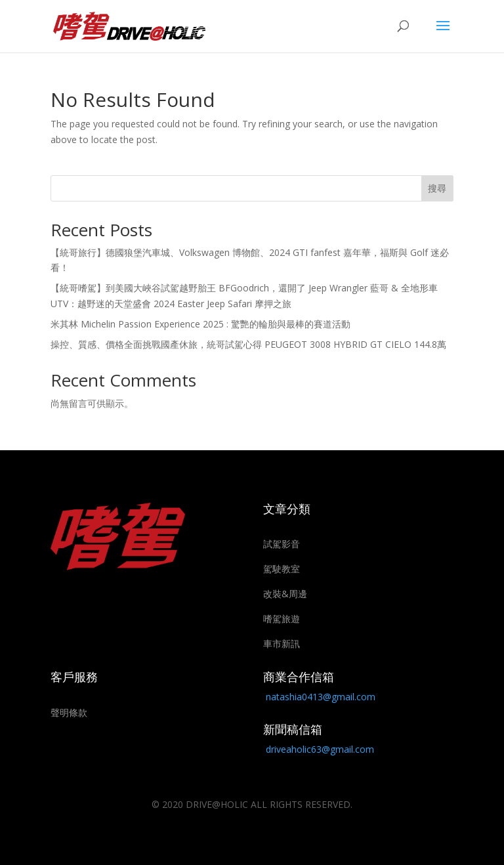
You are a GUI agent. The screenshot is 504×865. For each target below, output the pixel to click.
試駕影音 (282, 544)
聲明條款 (69, 712)
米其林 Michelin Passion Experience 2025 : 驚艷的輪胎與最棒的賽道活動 (200, 324)
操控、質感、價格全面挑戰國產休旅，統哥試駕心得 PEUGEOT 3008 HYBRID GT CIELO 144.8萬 (248, 344)
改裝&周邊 (285, 594)
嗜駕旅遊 (282, 619)
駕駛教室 (282, 569)
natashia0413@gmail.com (321, 697)
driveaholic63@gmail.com (320, 749)
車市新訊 (282, 643)
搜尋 (437, 188)
